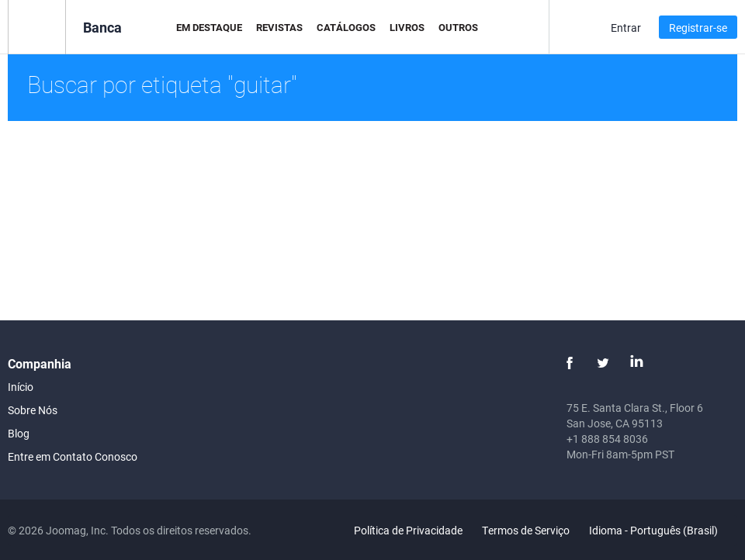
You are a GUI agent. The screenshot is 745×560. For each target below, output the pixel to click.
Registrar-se (698, 28)
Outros (458, 27)
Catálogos (346, 27)
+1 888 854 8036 (607, 439)
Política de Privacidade (408, 530)
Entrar (626, 28)
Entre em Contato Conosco (73, 456)
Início (21, 387)
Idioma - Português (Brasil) (662, 530)
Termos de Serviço (526, 530)
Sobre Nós (33, 410)
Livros (407, 27)
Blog (19, 433)
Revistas (279, 27)
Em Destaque (209, 27)
